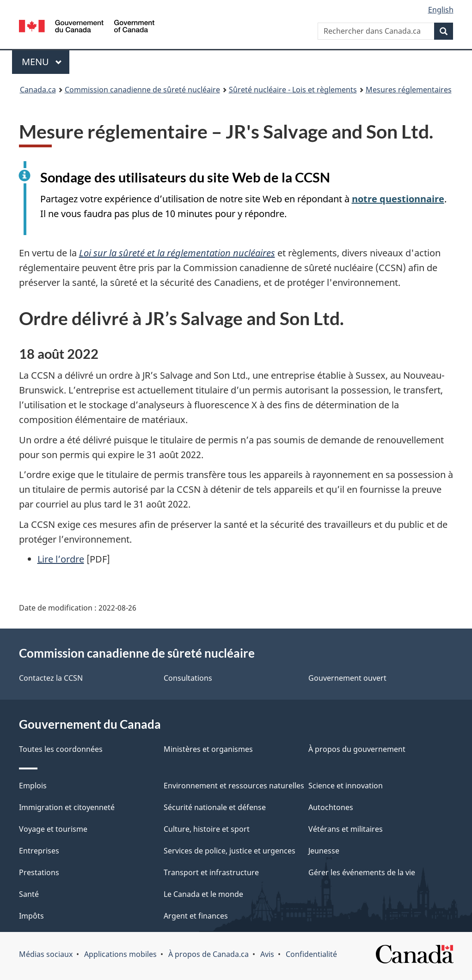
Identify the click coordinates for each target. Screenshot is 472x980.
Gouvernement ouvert (347, 678)
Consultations (188, 678)
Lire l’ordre (61, 559)
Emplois (33, 786)
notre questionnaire (398, 199)
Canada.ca (38, 90)
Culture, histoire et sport (207, 829)
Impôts (31, 916)
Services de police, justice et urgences (230, 851)
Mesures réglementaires (409, 90)
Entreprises (39, 851)
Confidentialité (311, 954)
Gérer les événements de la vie (362, 872)
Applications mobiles (120, 954)
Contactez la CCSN (51, 678)
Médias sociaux (46, 954)
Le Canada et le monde (203, 894)
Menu (46, 62)
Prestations (39, 872)
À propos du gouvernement (357, 749)
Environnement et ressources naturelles (234, 786)
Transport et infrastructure (211, 872)
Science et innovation (346, 786)
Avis (267, 954)
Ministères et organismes (208, 749)
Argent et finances (196, 916)
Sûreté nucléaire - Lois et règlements (293, 90)
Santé (29, 894)
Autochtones (331, 807)
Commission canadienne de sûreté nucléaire (142, 90)
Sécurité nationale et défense (215, 807)
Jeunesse (324, 851)
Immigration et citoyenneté (67, 807)
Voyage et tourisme (53, 829)
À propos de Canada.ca (208, 954)
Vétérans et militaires (346, 829)
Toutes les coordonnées (61, 749)
